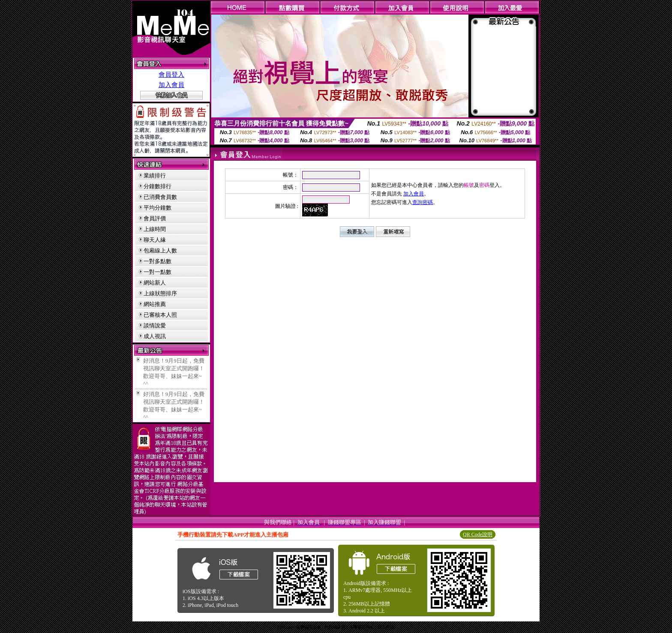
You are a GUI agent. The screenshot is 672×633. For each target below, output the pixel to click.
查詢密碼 (423, 202)
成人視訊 (155, 336)
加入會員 (171, 85)
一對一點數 (157, 272)
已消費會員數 (160, 197)
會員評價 (155, 218)
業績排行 (155, 175)
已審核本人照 (160, 315)
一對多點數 (157, 261)
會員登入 (171, 75)
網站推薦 (155, 304)
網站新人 (155, 283)
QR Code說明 (478, 534)
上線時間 (155, 229)
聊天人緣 (155, 240)
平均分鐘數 (157, 208)
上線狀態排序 (160, 293)
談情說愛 (155, 325)
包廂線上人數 (160, 250)
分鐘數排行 (157, 186)
